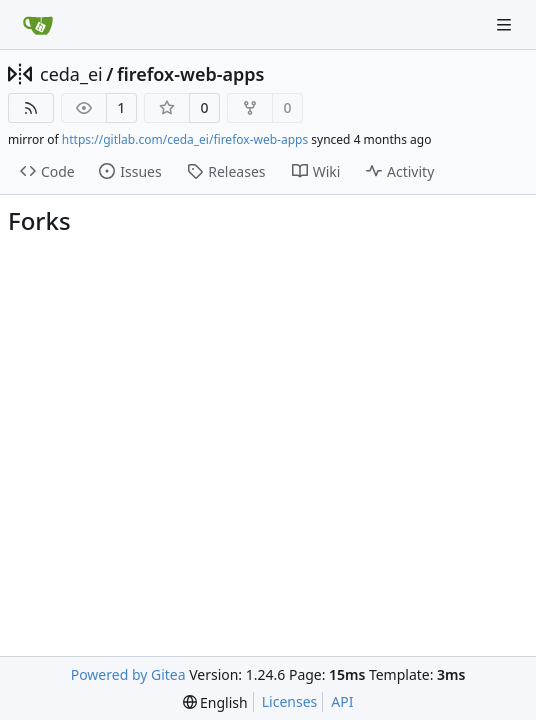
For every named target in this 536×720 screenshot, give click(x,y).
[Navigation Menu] (506, 24)
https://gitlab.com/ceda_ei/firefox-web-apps (185, 139)
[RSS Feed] (31, 108)
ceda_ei (71, 74)
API (342, 701)
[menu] (215, 702)
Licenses (290, 701)
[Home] (38, 25)
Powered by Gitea (128, 674)
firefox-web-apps (190, 74)
